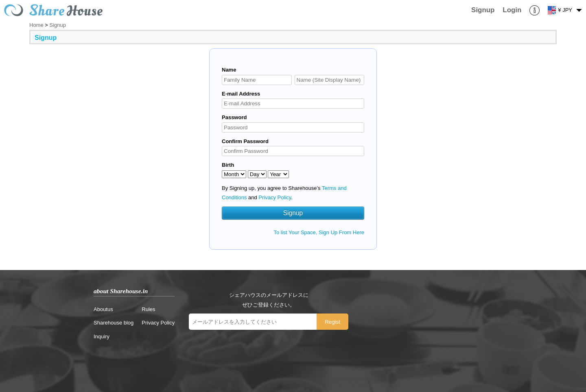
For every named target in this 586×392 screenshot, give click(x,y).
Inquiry (102, 336)
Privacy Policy (275, 197)
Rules (148, 309)
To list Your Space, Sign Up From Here (319, 232)
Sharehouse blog (114, 323)
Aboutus (103, 309)
